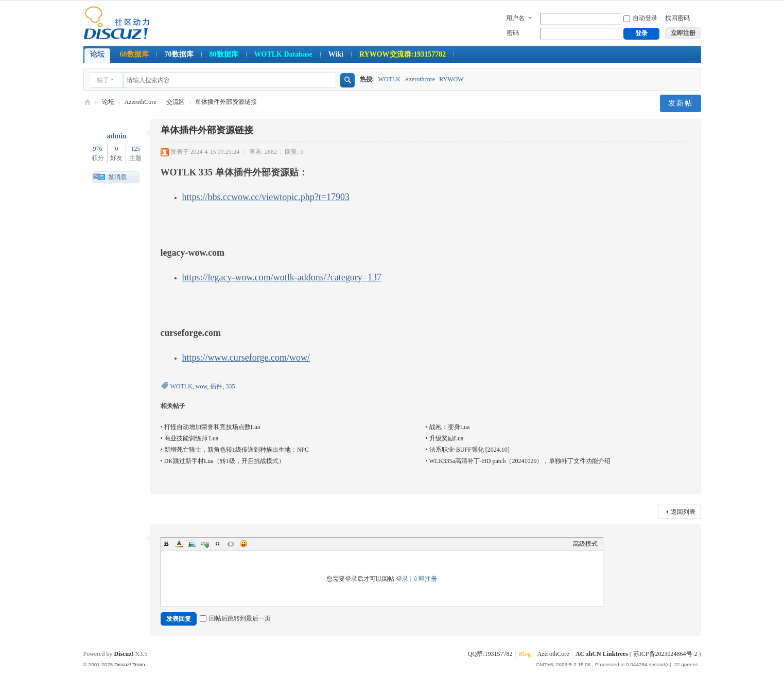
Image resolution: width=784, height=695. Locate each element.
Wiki (336, 54)
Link (205, 544)
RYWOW (451, 79)
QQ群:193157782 (490, 654)
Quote (218, 544)
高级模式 (585, 544)
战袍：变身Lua (450, 427)
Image (192, 544)
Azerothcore (420, 79)
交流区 (176, 102)
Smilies (243, 544)
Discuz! (124, 654)
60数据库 (134, 54)
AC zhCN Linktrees (602, 654)
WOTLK (389, 79)
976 (98, 149)
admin (116, 136)
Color (179, 544)
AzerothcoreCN (88, 102)
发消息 (117, 177)
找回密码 (677, 18)
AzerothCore (141, 102)
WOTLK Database (283, 54)
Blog (525, 654)
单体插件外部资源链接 (226, 102)
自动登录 (640, 18)
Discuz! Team (130, 664)
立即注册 (425, 579)
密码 (513, 33)
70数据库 (179, 54)
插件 (216, 386)
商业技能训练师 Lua (191, 438)
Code (231, 544)
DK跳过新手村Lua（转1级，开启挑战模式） (224, 461)
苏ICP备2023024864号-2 (665, 654)
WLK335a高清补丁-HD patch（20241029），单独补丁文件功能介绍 (520, 461)
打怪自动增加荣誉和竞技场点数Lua (212, 427)
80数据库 (224, 54)
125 (135, 149)
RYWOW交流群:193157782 (403, 54)
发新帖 (681, 103)
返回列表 (683, 512)
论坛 (97, 54)
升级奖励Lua (447, 438)
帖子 (103, 80)
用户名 (515, 18)
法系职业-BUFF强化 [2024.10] (469, 450)
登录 (402, 579)
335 (230, 386)
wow (202, 386)
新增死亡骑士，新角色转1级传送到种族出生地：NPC (237, 450)
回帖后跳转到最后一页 (235, 618)
